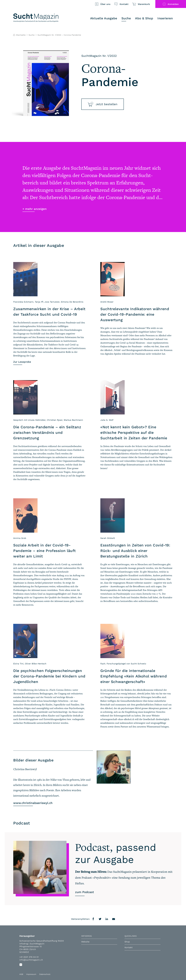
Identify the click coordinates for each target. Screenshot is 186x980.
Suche (32, 35)
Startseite (20, 35)
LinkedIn (107, 919)
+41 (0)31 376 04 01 (29, 957)
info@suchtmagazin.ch (31, 960)
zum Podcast (84, 892)
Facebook (93, 919)
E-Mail (114, 919)
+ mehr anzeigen (35, 209)
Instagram (21, 965)
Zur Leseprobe (22, 362)
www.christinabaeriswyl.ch (33, 803)
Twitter (100, 919)
